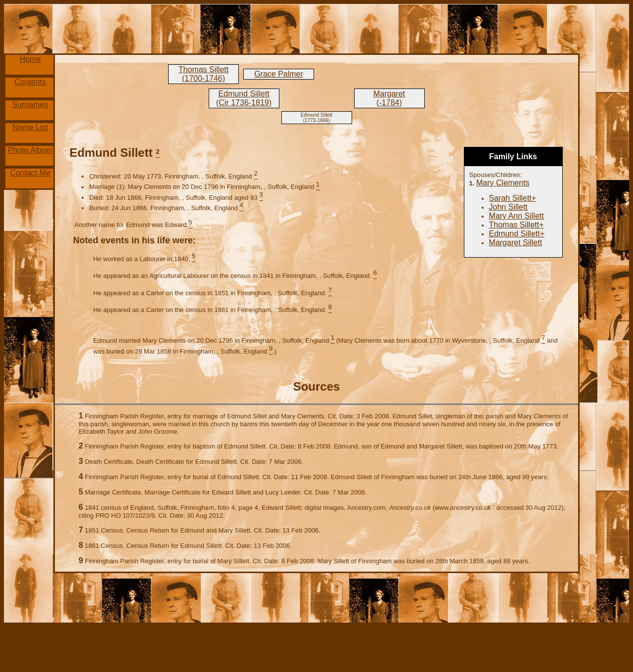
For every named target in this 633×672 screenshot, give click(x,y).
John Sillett (508, 207)
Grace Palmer (279, 74)
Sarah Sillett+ (513, 198)
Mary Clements (503, 183)
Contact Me (30, 173)
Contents (30, 82)
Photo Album (30, 150)
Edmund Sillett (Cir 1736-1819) (244, 98)
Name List (30, 127)
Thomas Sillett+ (517, 225)
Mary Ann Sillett (517, 216)
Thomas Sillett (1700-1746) (203, 74)
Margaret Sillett (516, 243)
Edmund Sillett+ (517, 234)
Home (30, 59)
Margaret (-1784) (389, 98)
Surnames (30, 105)
